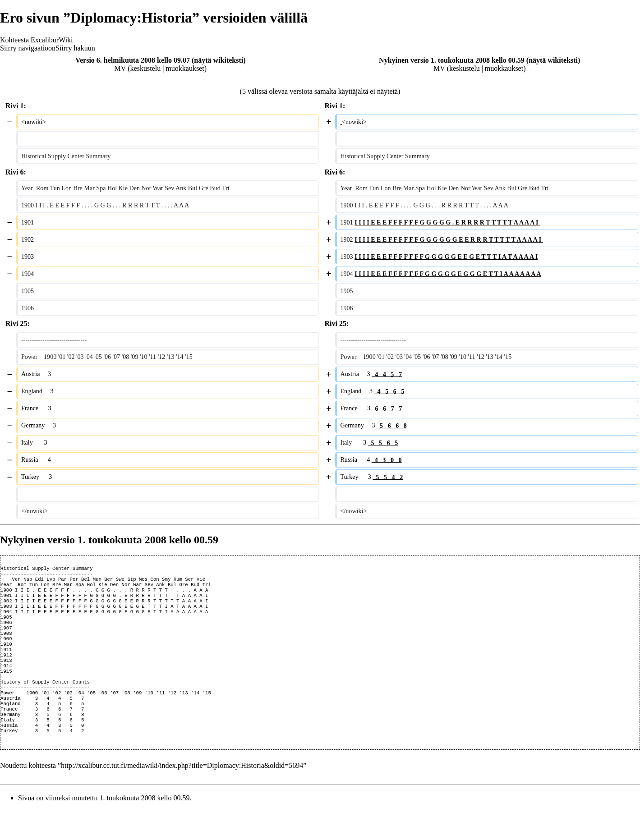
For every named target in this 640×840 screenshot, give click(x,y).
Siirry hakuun (75, 48)
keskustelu (146, 68)
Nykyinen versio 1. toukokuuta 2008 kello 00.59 (452, 60)
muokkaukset (185, 68)
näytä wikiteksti (219, 60)
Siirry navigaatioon (28, 48)
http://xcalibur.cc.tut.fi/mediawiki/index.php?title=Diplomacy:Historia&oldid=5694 (182, 796)
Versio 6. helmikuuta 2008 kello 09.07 (133, 60)
